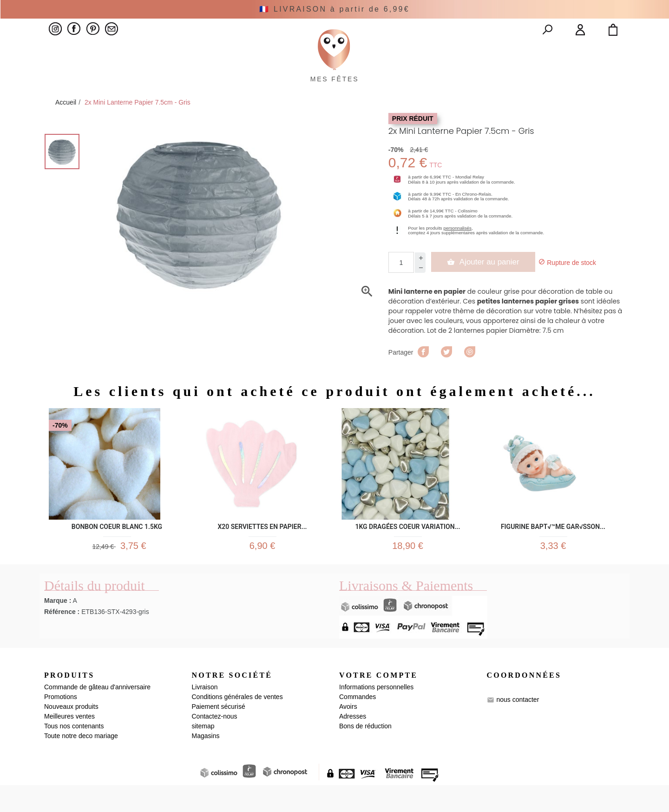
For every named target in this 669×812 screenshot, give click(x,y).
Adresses (353, 743)
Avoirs (348, 733)
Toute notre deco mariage (81, 763)
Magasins (206, 763)
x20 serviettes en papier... (262, 546)
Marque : (58, 627)
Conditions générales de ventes (237, 724)
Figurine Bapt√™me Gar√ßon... (553, 546)
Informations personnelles (376, 714)
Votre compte (378, 702)
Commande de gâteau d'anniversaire (97, 714)
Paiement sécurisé (219, 733)
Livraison (205, 714)
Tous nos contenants (74, 753)
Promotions (61, 724)
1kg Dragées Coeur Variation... (407, 546)
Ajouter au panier (487, 283)
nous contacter (518, 726)
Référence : (62, 638)
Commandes (357, 724)
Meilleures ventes (69, 743)
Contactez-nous (215, 743)
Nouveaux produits (71, 733)
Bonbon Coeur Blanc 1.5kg (117, 546)
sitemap (203, 753)
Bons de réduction (365, 753)
